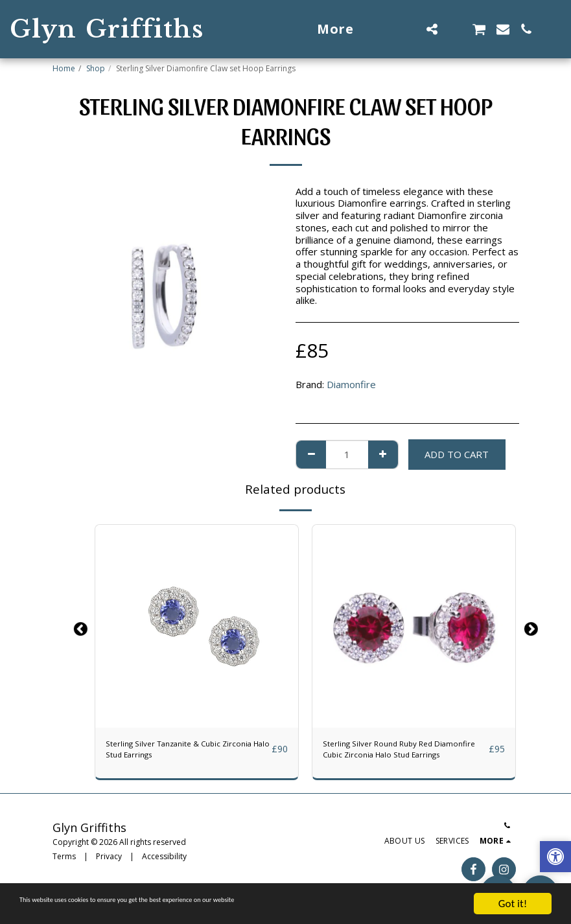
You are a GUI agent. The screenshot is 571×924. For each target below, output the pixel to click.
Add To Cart (457, 454)
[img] (197, 626)
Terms (64, 863)
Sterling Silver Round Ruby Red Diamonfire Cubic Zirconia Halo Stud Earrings (402, 753)
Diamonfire (351, 384)
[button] (408, 29)
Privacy (109, 863)
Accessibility (164, 863)
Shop (96, 68)
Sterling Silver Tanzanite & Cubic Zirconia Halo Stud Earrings (177, 753)
